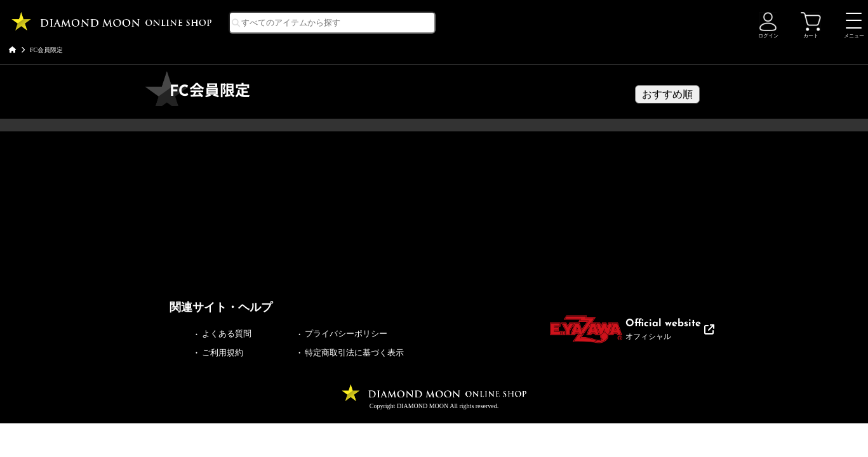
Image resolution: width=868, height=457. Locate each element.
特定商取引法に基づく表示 (354, 353)
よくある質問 (227, 334)
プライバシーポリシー (346, 334)
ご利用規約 (223, 353)
